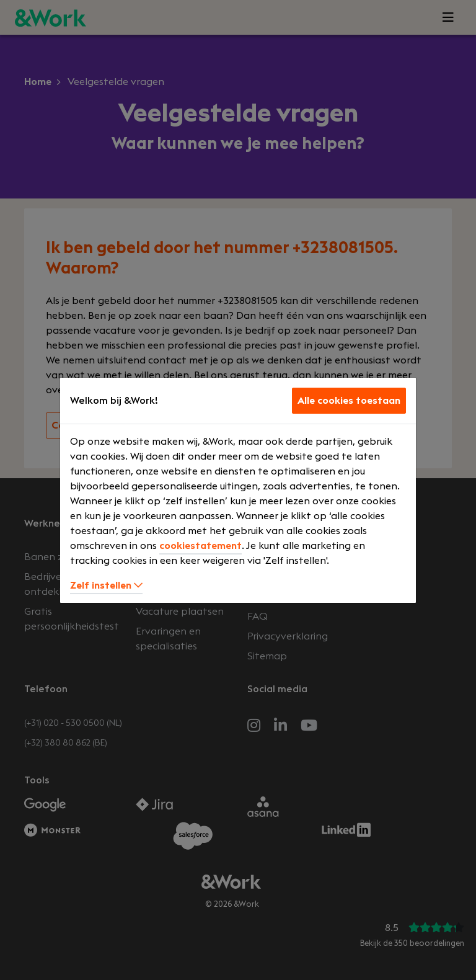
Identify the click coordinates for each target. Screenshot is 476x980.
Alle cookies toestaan (349, 401)
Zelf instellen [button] (106, 586)
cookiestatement (201, 546)
